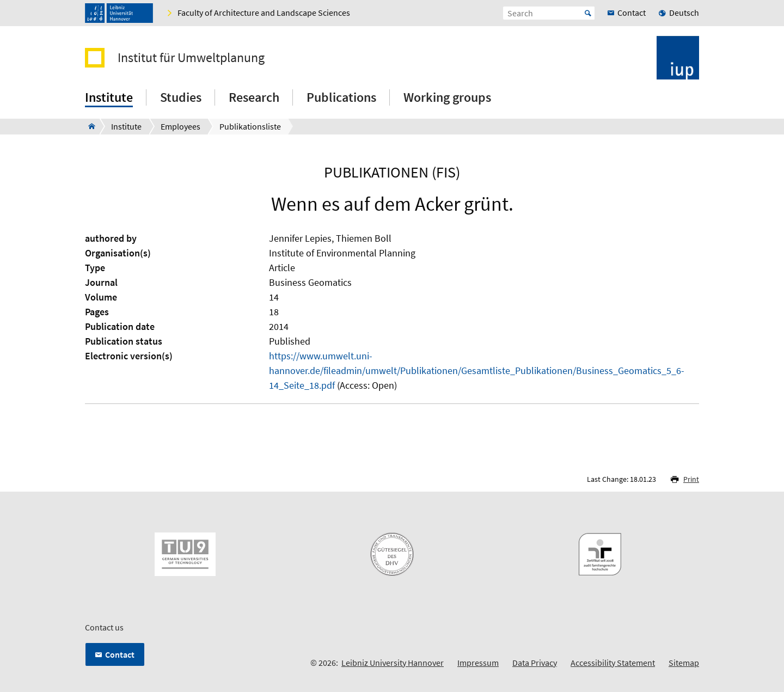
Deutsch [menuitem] (684, 13)
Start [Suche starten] (588, 13)
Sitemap (684, 663)
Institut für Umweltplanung (191, 58)
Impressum (478, 663)
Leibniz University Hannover (393, 663)
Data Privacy (535, 663)
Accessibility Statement (613, 663)
